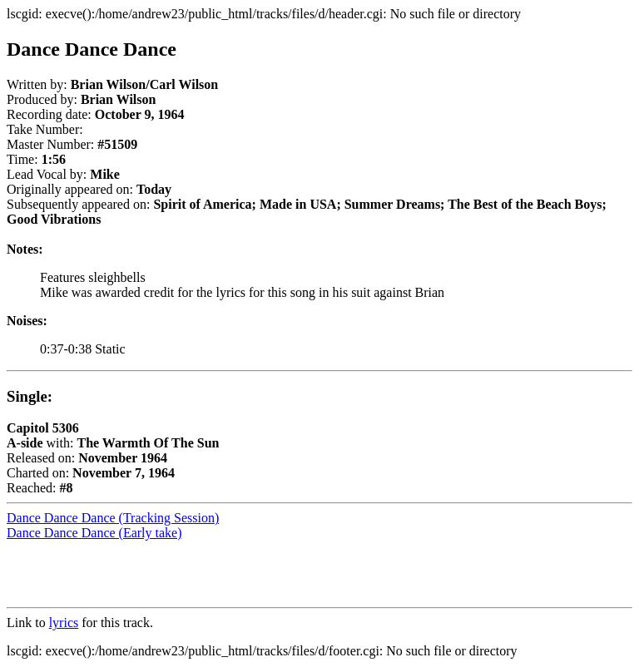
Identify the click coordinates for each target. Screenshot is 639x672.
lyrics (64, 623)
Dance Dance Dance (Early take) (94, 533)
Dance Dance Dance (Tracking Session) (113, 518)
